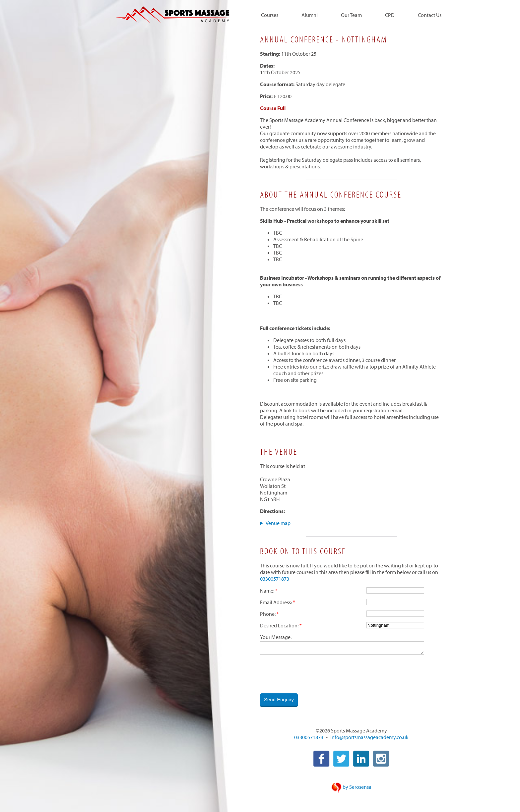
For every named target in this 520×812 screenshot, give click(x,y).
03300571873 (275, 579)
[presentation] (310, 674)
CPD (390, 15)
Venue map (278, 523)
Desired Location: (279, 625)
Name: (267, 591)
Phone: (268, 614)
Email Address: (276, 602)
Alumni (310, 15)
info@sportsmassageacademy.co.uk (369, 738)
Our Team (351, 15)
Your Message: (276, 637)
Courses (270, 15)
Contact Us (430, 15)
